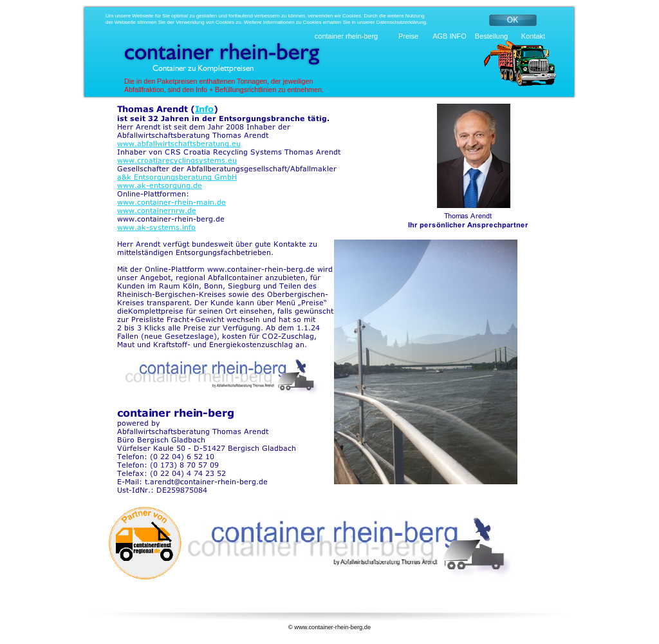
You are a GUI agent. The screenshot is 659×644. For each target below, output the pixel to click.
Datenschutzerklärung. (402, 22)
